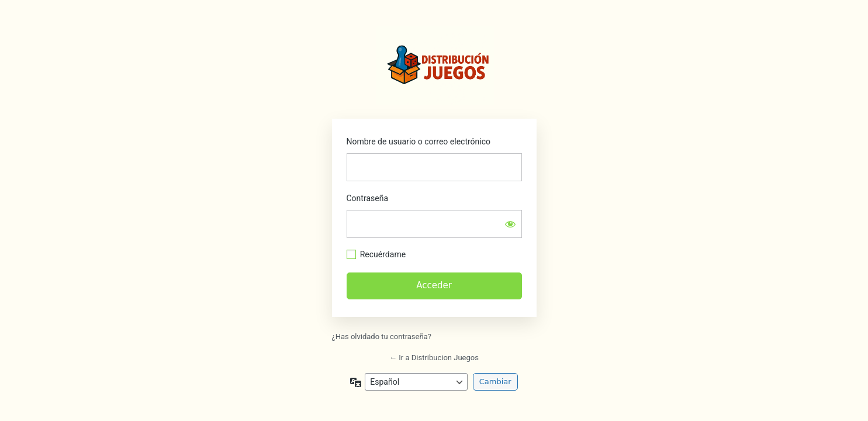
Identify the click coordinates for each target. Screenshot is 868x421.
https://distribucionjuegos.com (435, 65)
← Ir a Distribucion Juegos (434, 358)
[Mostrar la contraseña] (510, 224)
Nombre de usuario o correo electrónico (419, 142)
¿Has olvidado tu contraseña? (382, 337)
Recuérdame (383, 254)
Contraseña (368, 198)
